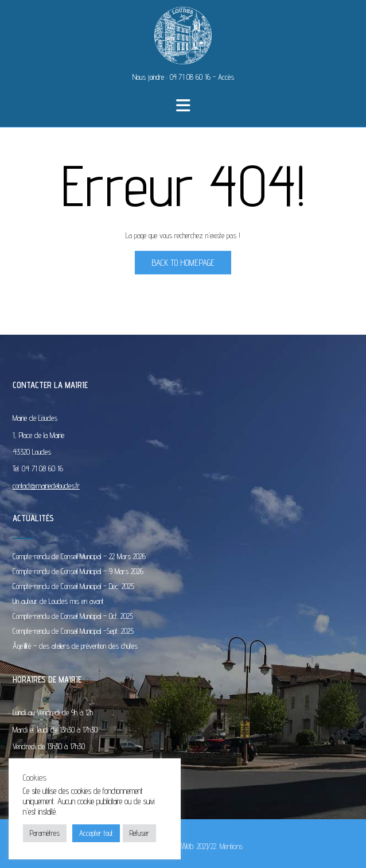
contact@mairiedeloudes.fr (46, 486)
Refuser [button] (139, 833)
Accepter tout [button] (96, 833)
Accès (226, 77)
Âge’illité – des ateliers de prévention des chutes (75, 646)
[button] (183, 106)
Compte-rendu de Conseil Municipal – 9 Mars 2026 (78, 571)
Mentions (231, 846)
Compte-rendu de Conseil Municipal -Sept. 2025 (73, 631)
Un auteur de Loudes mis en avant (58, 601)
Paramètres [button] (45, 833)
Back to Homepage (183, 263)
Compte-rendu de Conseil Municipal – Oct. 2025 (73, 616)
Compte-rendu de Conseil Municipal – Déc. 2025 (73, 586)
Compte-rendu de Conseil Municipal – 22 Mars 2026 (79, 556)
